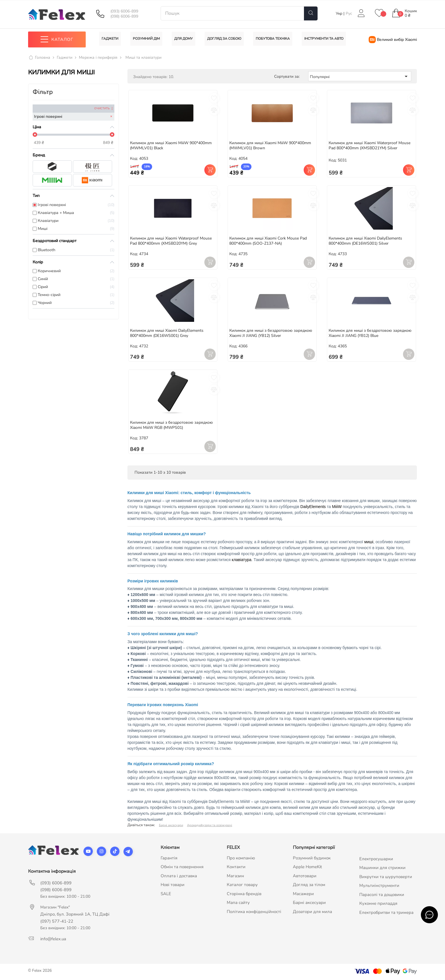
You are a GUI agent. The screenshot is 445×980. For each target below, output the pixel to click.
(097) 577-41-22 (57, 921)
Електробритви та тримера (386, 912)
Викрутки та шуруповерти (386, 877)
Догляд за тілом (309, 885)
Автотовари (305, 876)
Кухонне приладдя (378, 904)
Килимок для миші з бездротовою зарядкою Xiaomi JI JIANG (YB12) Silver (271, 333)
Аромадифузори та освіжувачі (210, 825)
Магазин (235, 876)
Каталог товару (242, 885)
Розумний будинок (312, 858)
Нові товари (173, 885)
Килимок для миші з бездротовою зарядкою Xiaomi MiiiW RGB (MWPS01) (171, 425)
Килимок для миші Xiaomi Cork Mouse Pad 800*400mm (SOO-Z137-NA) (268, 241)
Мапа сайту (238, 903)
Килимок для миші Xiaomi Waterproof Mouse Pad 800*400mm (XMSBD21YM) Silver (370, 145)
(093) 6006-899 (124, 11)
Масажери (303, 894)
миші (369, 542)
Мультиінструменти (379, 886)
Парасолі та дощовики (382, 895)
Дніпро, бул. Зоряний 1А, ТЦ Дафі (75, 914)
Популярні (360, 76)
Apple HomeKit (307, 867)
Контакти (236, 867)
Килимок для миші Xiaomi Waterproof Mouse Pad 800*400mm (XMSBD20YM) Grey (171, 241)
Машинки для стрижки (382, 868)
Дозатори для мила (312, 912)
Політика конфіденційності (254, 912)
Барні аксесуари (171, 825)
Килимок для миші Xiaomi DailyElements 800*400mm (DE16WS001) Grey (167, 333)
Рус (349, 13)
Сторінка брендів (244, 894)
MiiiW (337, 507)
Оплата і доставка (179, 876)
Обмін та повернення (182, 867)
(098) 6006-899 (124, 16)
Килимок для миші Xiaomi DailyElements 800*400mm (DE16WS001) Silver (365, 241)
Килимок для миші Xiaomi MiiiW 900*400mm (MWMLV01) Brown (270, 145)
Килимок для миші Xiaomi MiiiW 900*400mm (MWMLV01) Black (171, 145)
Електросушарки (376, 859)
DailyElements (313, 507)
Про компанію (241, 858)
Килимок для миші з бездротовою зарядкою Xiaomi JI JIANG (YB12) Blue (370, 333)
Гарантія (169, 858)
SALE (166, 894)
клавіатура (242, 560)
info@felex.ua (53, 939)
